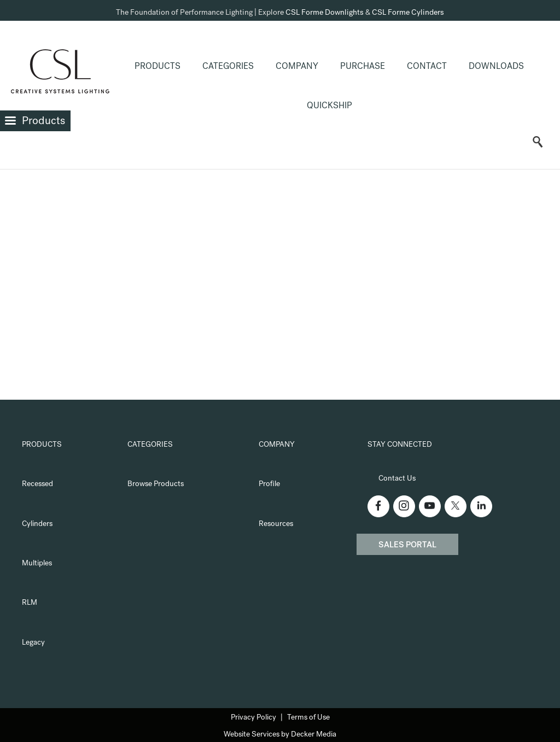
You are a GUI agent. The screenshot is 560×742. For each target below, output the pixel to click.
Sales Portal (407, 546)
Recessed (37, 484)
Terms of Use (308, 718)
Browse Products (156, 484)
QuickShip (329, 107)
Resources (276, 524)
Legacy (33, 643)
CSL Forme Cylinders (408, 13)
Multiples (37, 564)
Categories (228, 67)
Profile (269, 484)
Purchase (363, 67)
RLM (30, 603)
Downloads (496, 67)
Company (297, 67)
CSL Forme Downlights (325, 13)
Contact (427, 67)
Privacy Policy (253, 718)
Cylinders (37, 524)
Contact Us (397, 479)
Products (157, 67)
